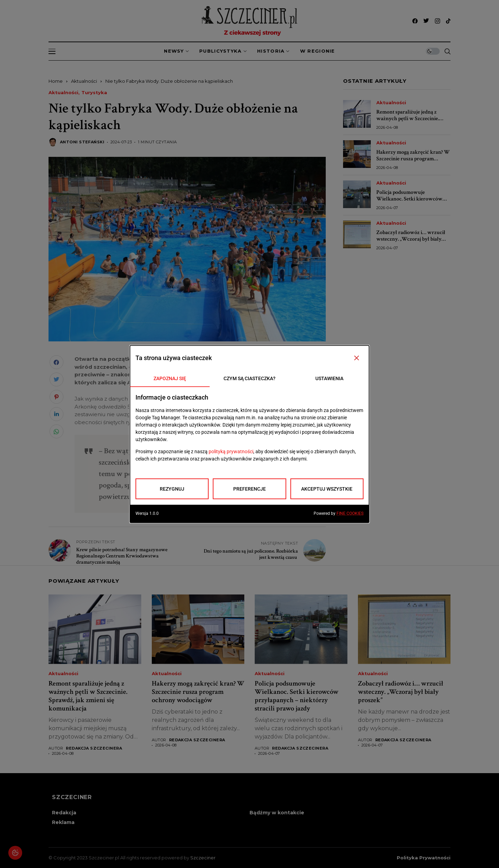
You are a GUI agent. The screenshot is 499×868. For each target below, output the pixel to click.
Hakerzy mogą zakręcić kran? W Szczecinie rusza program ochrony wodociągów (413, 159)
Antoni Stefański (82, 142)
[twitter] (426, 21)
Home (56, 81)
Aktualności (84, 81)
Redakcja (64, 813)
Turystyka (94, 93)
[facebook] (415, 21)
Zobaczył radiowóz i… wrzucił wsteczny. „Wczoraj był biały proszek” (411, 239)
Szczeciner (203, 858)
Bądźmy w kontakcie (277, 813)
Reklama (63, 822)
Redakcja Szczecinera (94, 748)
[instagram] (437, 21)
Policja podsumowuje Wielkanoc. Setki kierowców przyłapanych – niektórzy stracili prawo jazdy (409, 202)
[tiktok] (448, 21)
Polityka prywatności (424, 858)
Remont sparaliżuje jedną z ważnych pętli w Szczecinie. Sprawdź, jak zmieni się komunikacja (408, 122)
